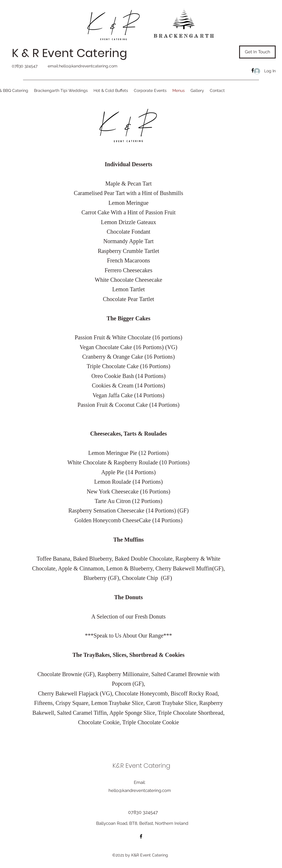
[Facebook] (253, 70)
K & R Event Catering (69, 53)
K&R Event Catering (141, 766)
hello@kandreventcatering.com (88, 66)
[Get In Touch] (257, 52)
